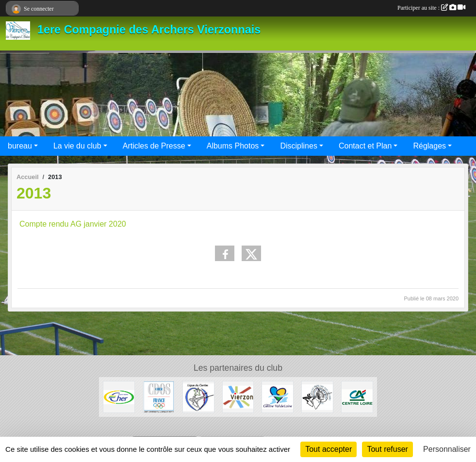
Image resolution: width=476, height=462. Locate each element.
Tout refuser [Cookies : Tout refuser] (387, 449)
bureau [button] (20, 146)
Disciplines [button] (298, 146)
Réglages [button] (429, 146)
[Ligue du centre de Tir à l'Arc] (198, 396)
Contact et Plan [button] (365, 146)
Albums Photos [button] (233, 146)
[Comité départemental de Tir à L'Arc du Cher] (317, 396)
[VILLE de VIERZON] (238, 396)
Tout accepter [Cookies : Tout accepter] (328, 449)
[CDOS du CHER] (159, 396)
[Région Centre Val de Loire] (278, 396)
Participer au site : (431, 8)
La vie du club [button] (77, 146)
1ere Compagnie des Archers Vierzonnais (149, 30)
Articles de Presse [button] (154, 146)
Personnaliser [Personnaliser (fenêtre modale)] (447, 449)
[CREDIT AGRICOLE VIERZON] (357, 396)
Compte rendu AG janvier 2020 (73, 224)
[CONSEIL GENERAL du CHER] (119, 396)
